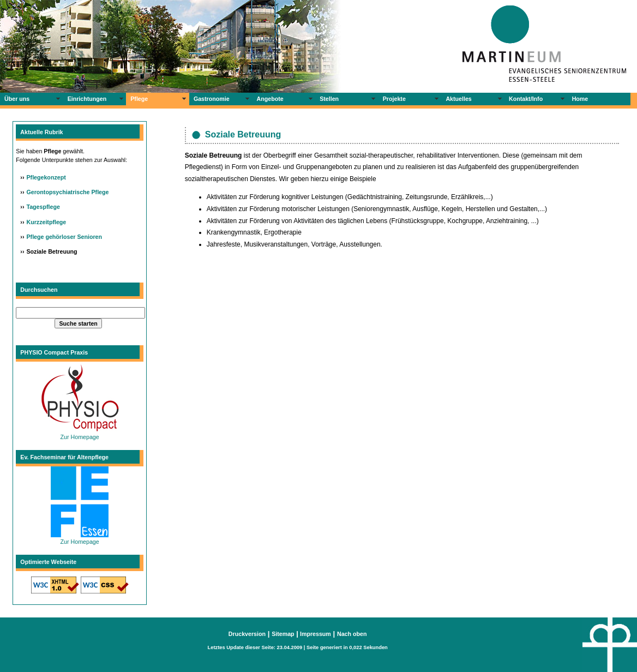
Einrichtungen (87, 99)
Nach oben (352, 634)
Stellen (329, 99)
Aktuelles (458, 99)
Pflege (139, 99)
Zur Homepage (80, 434)
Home (580, 99)
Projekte (394, 99)
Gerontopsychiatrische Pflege (67, 192)
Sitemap (283, 634)
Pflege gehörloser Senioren (64, 237)
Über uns (17, 99)
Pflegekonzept (46, 177)
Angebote (270, 99)
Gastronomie (212, 99)
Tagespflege (43, 207)
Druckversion (247, 634)
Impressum (315, 634)
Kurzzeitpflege (46, 222)
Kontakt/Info (526, 99)
